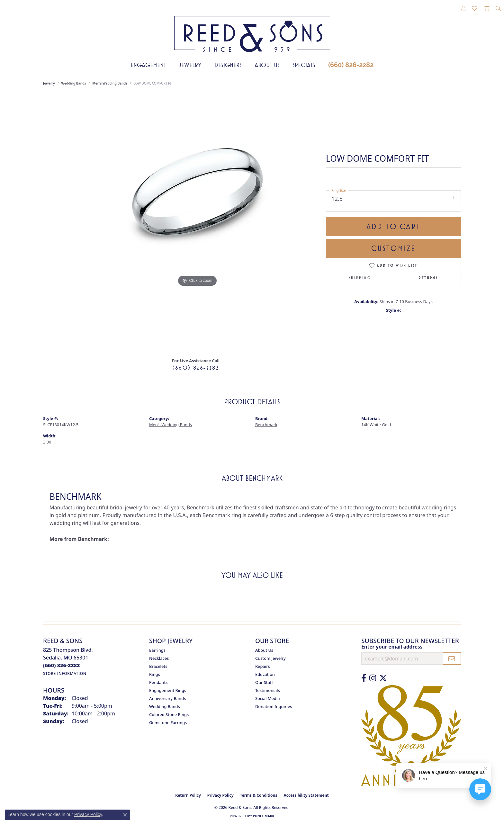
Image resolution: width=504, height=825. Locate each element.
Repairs (263, 666)
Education (265, 674)
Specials (304, 65)
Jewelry (190, 65)
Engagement (148, 65)
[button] (463, 9)
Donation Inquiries (274, 706)
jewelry (49, 83)
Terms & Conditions (259, 795)
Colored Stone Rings (169, 714)
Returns (428, 278)
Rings (155, 674)
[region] (197, 224)
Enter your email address (392, 647)
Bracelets (158, 666)
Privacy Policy (221, 795)
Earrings (157, 650)
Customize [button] (394, 248)
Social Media (268, 698)
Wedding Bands (74, 83)
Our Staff (264, 682)
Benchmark (266, 425)
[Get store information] (65, 673)
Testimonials (268, 690)
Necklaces (159, 658)
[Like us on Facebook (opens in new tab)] (364, 678)
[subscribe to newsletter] (452, 659)
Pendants (158, 682)
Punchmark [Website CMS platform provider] (264, 816)
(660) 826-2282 (351, 65)
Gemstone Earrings (168, 722)
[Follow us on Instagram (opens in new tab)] (373, 678)
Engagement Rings (168, 690)
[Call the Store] (62, 665)
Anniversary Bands (167, 698)
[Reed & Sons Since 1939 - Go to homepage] (252, 29)
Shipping (360, 278)
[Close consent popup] (125, 815)
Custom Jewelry (270, 658)
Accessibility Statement (306, 795)
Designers (228, 65)
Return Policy (188, 795)
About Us (267, 65)
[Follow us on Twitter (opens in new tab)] (383, 678)
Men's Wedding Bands (110, 83)
